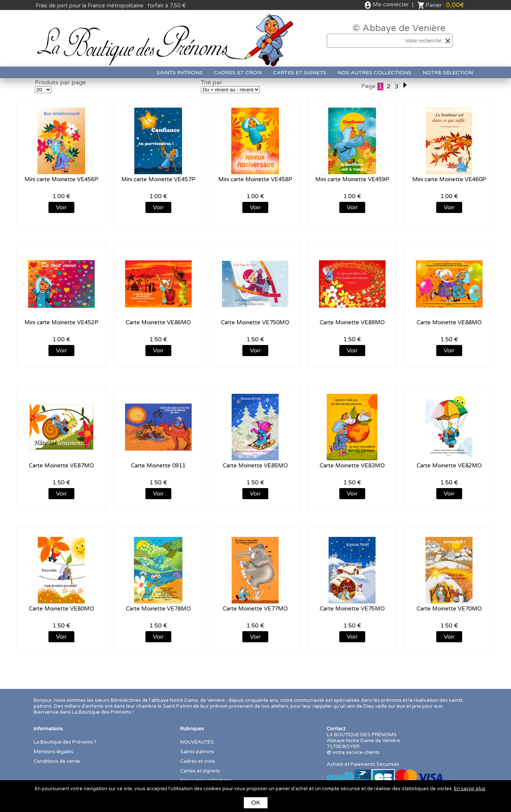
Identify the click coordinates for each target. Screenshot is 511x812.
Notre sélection (448, 73)
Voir (61, 207)
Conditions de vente (57, 761)
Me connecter (391, 4)
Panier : (445, 5)
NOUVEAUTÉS (197, 742)
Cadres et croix (238, 73)
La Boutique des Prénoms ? (65, 742)
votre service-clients (356, 752)
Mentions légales (53, 752)
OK (256, 803)
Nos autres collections (374, 73)
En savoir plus (470, 789)
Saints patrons (180, 73)
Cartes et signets (300, 73)
